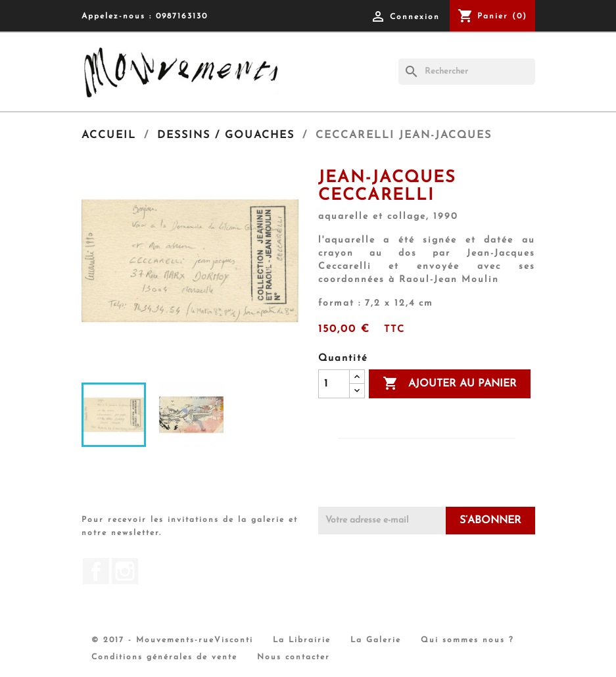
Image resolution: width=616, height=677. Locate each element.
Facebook (96, 571)
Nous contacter (294, 657)
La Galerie (376, 640)
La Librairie (302, 640)
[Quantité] (334, 384)
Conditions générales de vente (164, 657)
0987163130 (182, 16)
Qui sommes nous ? (467, 640)
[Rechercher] (467, 72)
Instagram (125, 571)
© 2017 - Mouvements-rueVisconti (172, 640)
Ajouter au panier (450, 384)
